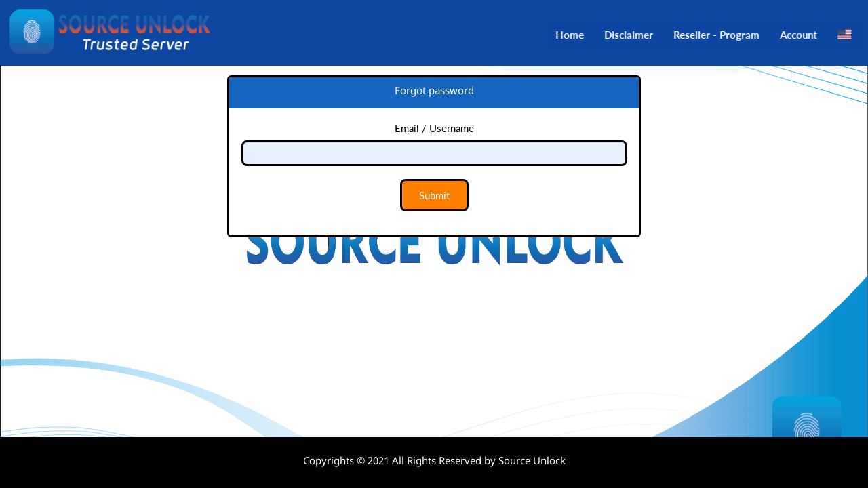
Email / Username (434, 128)
